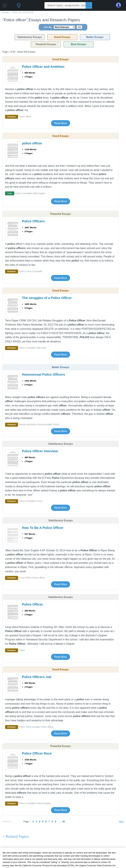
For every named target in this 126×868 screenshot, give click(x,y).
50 (64, 821)
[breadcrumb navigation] (63, 12)
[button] (5, 5)
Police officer (23, 13)
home (6, 13)
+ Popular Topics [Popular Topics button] (16, 852)
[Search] (89, 5)
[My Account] (120, 5)
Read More (61, 123)
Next (121, 821)
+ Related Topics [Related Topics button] (16, 836)
